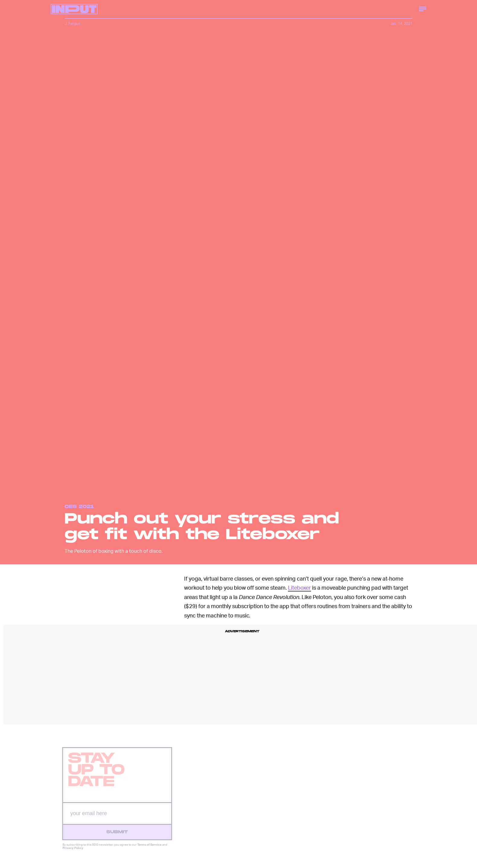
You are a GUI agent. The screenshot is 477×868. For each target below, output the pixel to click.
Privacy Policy (73, 852)
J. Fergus (72, 23)
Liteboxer (299, 587)
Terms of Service (149, 848)
